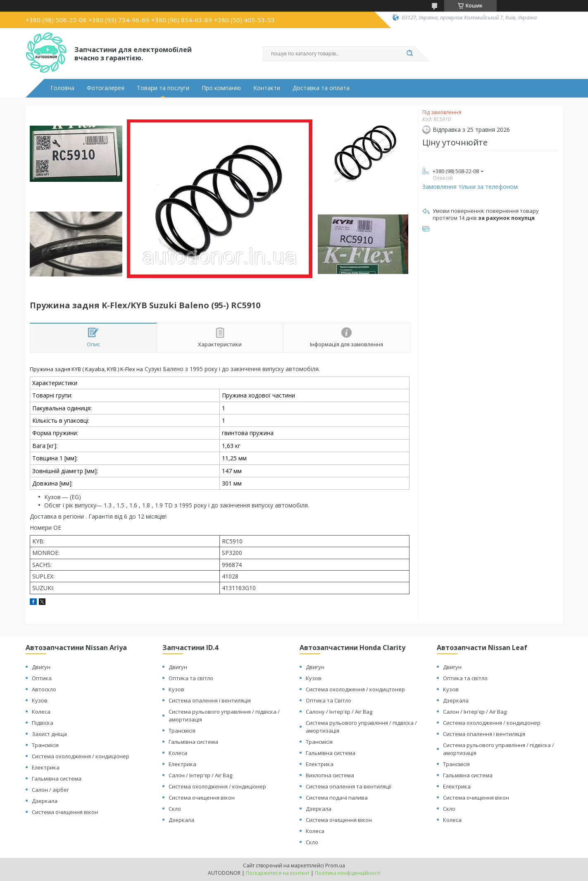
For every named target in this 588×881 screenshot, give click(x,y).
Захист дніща (49, 734)
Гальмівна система (57, 779)
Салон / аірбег (50, 790)
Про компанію (221, 88)
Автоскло (44, 689)
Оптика (42, 678)
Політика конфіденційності (348, 873)
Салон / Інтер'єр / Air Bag (200, 775)
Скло (175, 809)
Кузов (40, 700)
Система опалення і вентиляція (210, 700)
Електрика (46, 767)
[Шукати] (410, 54)
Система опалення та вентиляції (349, 786)
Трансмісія (45, 745)
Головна (62, 88)
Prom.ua (335, 866)
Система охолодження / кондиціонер (81, 756)
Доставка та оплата (321, 88)
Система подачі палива (337, 798)
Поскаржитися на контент (278, 873)
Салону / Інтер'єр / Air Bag (339, 712)
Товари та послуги (163, 88)
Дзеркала (45, 801)
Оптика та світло (191, 678)
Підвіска (43, 723)
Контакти (267, 88)
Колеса (41, 712)
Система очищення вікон (65, 812)
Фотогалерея (106, 88)
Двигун (41, 667)
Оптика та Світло (329, 700)
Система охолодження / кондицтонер (355, 689)
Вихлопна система (330, 775)
